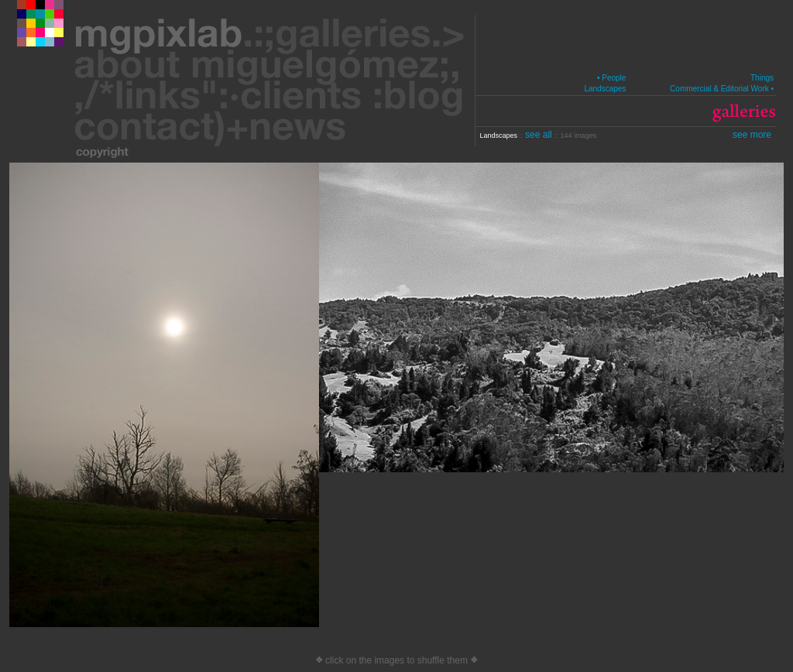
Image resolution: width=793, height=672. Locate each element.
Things (762, 78)
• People (611, 78)
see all (540, 135)
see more (752, 135)
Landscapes (605, 89)
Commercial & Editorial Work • (722, 89)
